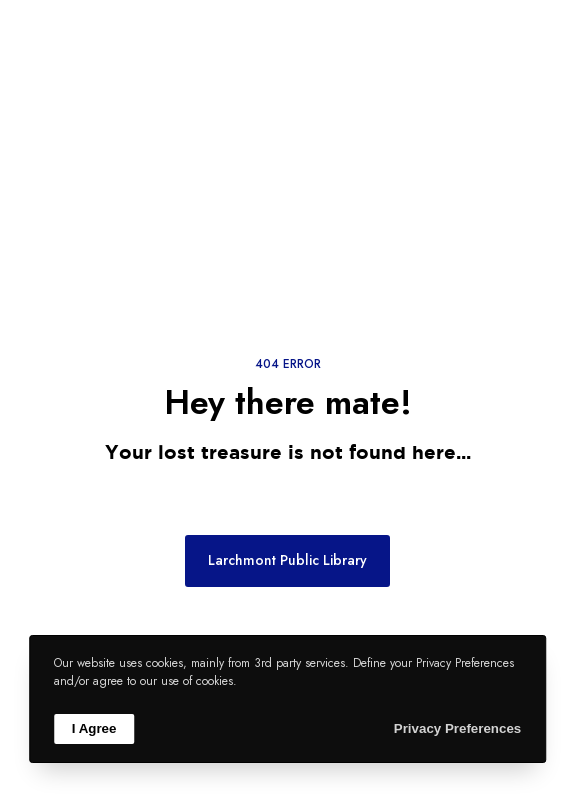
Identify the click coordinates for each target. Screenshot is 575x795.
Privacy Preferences (457, 728)
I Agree (94, 728)
